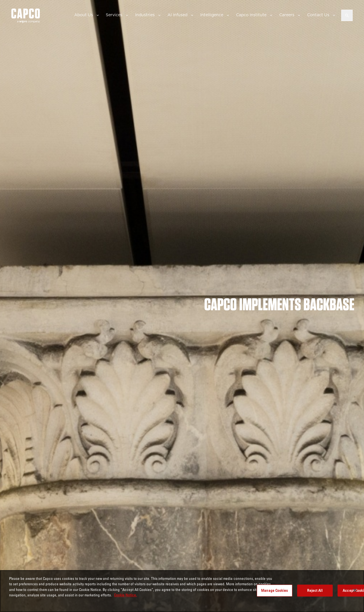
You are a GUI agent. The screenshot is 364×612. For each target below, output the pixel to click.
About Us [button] (84, 15)
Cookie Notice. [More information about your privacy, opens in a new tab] (125, 595)
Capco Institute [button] (251, 15)
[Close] (355, 590)
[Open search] (347, 15)
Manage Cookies (274, 590)
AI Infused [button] (177, 15)
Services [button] (114, 15)
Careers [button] (287, 15)
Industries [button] (145, 15)
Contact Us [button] (318, 15)
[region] (182, 591)
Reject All (315, 590)
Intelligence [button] (212, 15)
